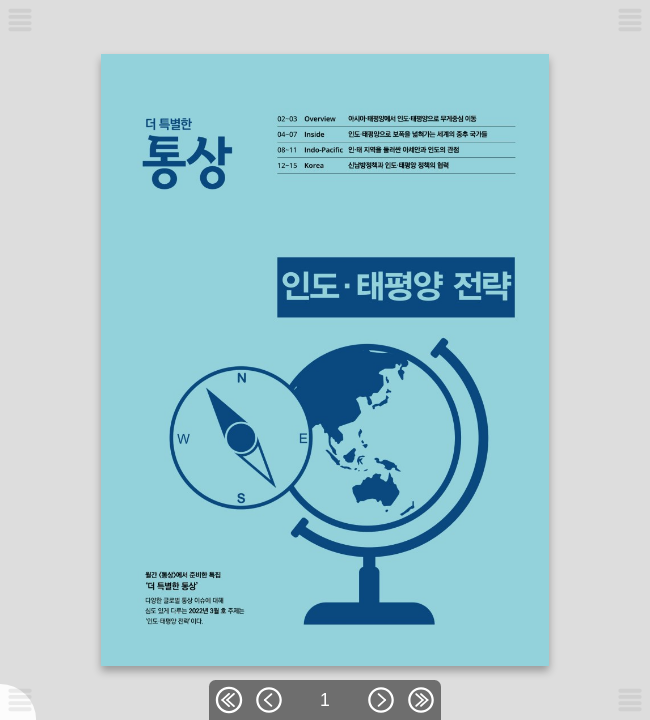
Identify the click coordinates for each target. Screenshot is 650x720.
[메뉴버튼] (20, 700)
